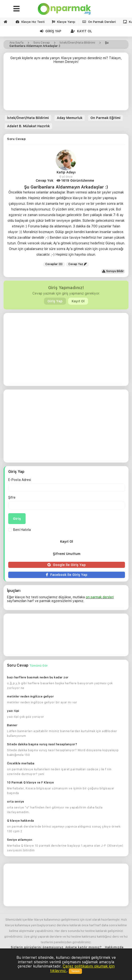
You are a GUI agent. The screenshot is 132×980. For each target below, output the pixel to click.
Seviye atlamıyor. (20, 840)
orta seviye (16, 802)
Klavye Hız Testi (30, 22)
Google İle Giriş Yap (67, 565)
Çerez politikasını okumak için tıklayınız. (82, 968)
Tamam (75, 971)
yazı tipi (13, 711)
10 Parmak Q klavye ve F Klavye (30, 783)
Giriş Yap (51, 31)
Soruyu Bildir (113, 271)
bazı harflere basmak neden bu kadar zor (38, 677)
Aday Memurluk (70, 118)
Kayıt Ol (81, 31)
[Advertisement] (66, 89)
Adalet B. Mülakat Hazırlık (28, 126)
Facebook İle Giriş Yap (67, 575)
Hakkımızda (114, 947)
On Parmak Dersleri (99, 22)
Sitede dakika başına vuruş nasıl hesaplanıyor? (42, 744)
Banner (12, 725)
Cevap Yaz (78, 264)
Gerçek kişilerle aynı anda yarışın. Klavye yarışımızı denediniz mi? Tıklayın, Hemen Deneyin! (66, 60)
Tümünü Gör (39, 666)
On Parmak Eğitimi (105, 118)
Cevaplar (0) (54, 264)
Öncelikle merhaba (21, 763)
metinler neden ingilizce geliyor (30, 697)
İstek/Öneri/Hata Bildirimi (28, 118)
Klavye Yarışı (64, 22)
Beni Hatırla (19, 530)
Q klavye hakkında (21, 821)
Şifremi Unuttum (67, 554)
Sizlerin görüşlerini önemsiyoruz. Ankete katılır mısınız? (56, 947)
